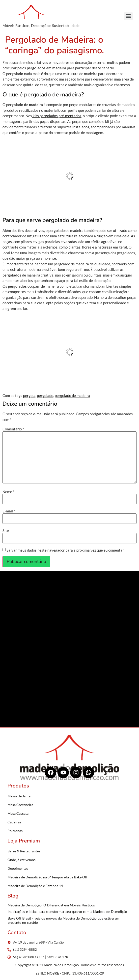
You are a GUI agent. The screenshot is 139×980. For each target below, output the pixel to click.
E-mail (9, 511)
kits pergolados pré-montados (57, 116)
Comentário (13, 429)
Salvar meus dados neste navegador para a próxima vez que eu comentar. (65, 550)
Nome (8, 492)
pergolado (45, 395)
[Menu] (128, 16)
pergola (29, 395)
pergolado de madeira (72, 395)
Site (6, 531)
